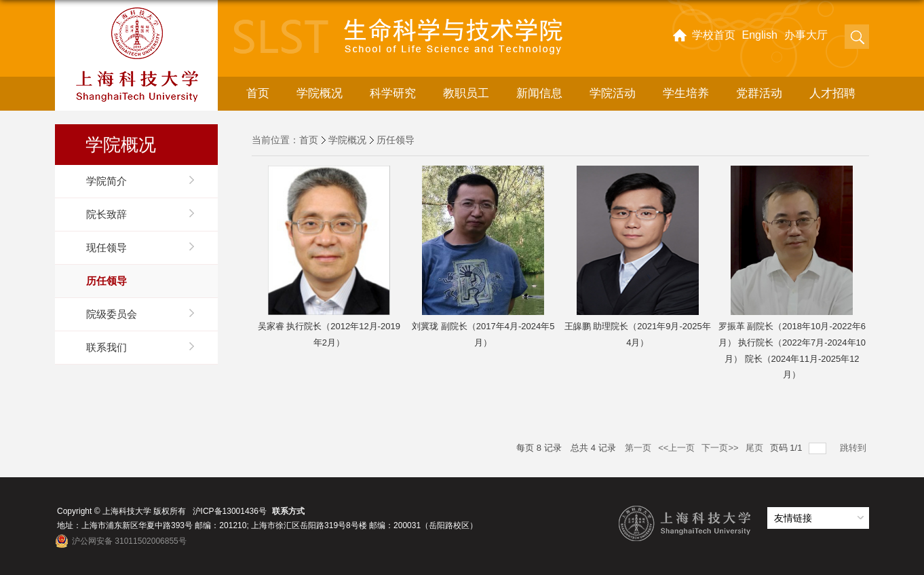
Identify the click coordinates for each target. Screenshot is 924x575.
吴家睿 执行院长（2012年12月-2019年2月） (329, 334)
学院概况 (320, 93)
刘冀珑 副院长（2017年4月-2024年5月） (483, 334)
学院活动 (613, 93)
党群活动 (759, 93)
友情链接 (793, 518)
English (760, 35)
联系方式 (288, 511)
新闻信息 (539, 93)
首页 (258, 93)
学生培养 (686, 93)
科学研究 (393, 93)
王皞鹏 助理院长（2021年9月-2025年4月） (638, 334)
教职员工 (466, 93)
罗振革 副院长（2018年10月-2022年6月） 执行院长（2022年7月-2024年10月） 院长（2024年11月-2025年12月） (792, 350)
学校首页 (714, 35)
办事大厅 (806, 35)
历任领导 (396, 140)
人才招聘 (832, 93)
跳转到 (854, 448)
